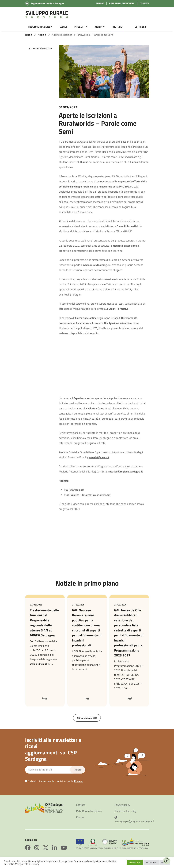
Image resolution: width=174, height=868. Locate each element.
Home (28, 37)
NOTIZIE (118, 27)
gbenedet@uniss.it (98, 459)
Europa (80, 819)
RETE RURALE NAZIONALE (122, 3)
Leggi (45, 700)
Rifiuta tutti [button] (151, 862)
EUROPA (100, 3)
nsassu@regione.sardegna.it (126, 473)
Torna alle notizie (40, 51)
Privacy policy (122, 807)
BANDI (63, 27)
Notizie (42, 37)
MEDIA (98, 27)
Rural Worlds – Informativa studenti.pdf (87, 497)
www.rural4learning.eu (97, 267)
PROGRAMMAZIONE (39, 27)
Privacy (78, 783)
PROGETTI (80, 27)
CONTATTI (144, 3)
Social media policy (125, 813)
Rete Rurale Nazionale (89, 813)
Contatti (81, 807)
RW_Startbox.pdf (74, 492)
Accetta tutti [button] (135, 862)
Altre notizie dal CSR (87, 720)
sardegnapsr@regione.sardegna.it (132, 821)
